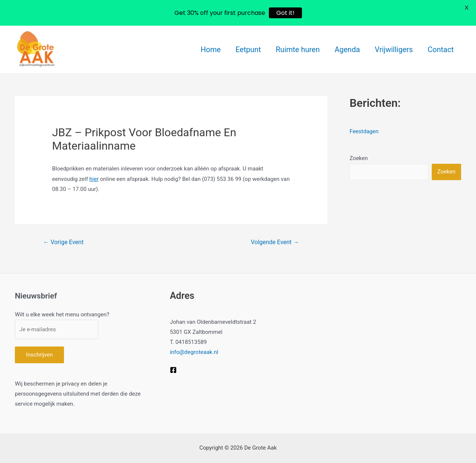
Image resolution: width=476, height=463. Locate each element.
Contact (441, 50)
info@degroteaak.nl (194, 352)
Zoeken (359, 158)
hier (94, 179)
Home (211, 50)
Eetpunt (248, 50)
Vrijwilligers (394, 50)
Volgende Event (275, 242)
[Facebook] (173, 370)
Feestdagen (364, 131)
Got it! (285, 13)
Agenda (347, 50)
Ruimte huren (298, 50)
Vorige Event (63, 242)
